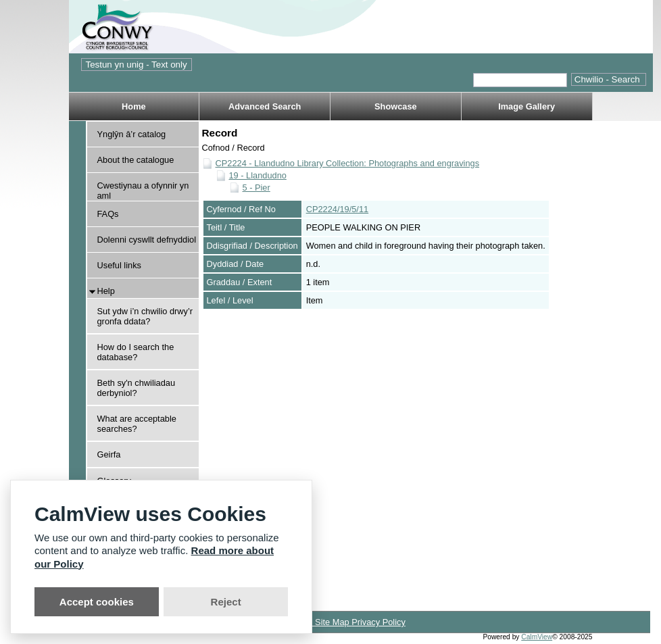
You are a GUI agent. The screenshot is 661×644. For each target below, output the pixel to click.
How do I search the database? (136, 352)
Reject (226, 602)
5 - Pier (256, 188)
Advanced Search (265, 106)
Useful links (119, 265)
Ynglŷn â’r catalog (132, 134)
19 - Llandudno (258, 175)
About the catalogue (136, 160)
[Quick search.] (520, 80)
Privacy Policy (378, 622)
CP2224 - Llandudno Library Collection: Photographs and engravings (348, 163)
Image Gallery (527, 106)
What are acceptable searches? (137, 424)
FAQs (108, 214)
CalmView (537, 637)
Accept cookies (97, 602)
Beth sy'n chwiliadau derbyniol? (137, 388)
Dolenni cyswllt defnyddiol (147, 240)
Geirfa (109, 454)
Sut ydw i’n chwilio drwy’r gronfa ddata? (145, 316)
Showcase (396, 106)
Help (106, 291)
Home (134, 106)
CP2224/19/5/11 (338, 209)
